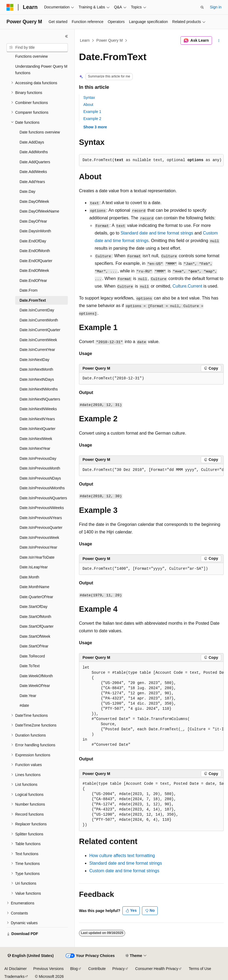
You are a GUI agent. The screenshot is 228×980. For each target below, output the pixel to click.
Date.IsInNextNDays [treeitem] (37, 379)
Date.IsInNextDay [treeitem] (34, 360)
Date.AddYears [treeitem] (32, 182)
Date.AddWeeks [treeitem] (33, 172)
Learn (85, 40)
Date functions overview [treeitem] (40, 132)
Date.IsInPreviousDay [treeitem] (38, 458)
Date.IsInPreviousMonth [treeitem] (40, 468)
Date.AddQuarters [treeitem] (35, 162)
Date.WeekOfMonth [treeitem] (36, 676)
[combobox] (37, 48)
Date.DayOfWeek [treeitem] (34, 201)
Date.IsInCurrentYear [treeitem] (37, 350)
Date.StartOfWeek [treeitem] (35, 636)
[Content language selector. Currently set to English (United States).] (31, 956)
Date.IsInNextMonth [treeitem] (36, 369)
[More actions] (219, 41)
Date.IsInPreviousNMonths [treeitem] (42, 488)
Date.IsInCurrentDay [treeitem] (37, 310)
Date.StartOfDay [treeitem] (34, 607)
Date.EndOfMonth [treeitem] (35, 251)
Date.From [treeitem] (28, 290)
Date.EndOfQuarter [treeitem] (36, 261)
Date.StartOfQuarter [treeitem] (37, 626)
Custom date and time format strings (124, 871)
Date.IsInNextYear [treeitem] (35, 448)
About (88, 105)
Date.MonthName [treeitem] (34, 587)
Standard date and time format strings (157, 233)
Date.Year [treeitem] (28, 696)
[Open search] (202, 7)
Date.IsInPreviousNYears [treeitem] (41, 518)
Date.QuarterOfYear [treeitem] (36, 597)
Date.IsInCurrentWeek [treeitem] (38, 340)
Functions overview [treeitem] (31, 56)
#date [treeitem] (24, 705)
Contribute (97, 969)
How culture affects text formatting (122, 856)
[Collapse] (66, 36)
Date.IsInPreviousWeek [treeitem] (39, 538)
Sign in (216, 7)
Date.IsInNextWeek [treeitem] (36, 439)
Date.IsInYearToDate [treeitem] (37, 557)
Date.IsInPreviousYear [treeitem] (38, 547)
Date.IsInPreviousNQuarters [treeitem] (43, 498)
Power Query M (110, 40)
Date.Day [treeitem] (27, 191)
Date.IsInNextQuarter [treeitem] (37, 429)
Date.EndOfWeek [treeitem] (34, 271)
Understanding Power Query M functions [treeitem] (41, 70)
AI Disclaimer (15, 969)
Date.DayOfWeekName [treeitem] (39, 211)
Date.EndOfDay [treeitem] (33, 241)
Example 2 (92, 119)
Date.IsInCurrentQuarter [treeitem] (40, 330)
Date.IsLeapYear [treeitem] (34, 567)
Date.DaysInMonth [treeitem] (35, 231)
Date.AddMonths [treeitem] (34, 152)
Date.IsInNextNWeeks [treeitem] (38, 409)
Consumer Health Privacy (157, 969)
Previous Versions (48, 969)
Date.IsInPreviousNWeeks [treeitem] (42, 508)
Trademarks (14, 976)
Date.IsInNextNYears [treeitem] (37, 419)
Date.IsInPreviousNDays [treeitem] (40, 478)
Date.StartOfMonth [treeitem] (35, 617)
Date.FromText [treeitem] (33, 300)
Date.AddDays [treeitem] (32, 142)
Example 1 (92, 112)
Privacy (119, 969)
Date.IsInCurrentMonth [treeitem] (39, 320)
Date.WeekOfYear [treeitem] (35, 686)
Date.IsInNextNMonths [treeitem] (39, 389)
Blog (74, 969)
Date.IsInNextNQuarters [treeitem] (40, 399)
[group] (151, 470)
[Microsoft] (10, 7)
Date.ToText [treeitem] (30, 666)
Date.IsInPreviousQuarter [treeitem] (41, 528)
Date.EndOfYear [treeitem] (33, 281)
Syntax (89, 97)
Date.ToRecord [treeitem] (32, 656)
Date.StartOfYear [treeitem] (34, 646)
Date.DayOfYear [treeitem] (33, 221)
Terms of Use (200, 969)
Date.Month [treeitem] (29, 577)
